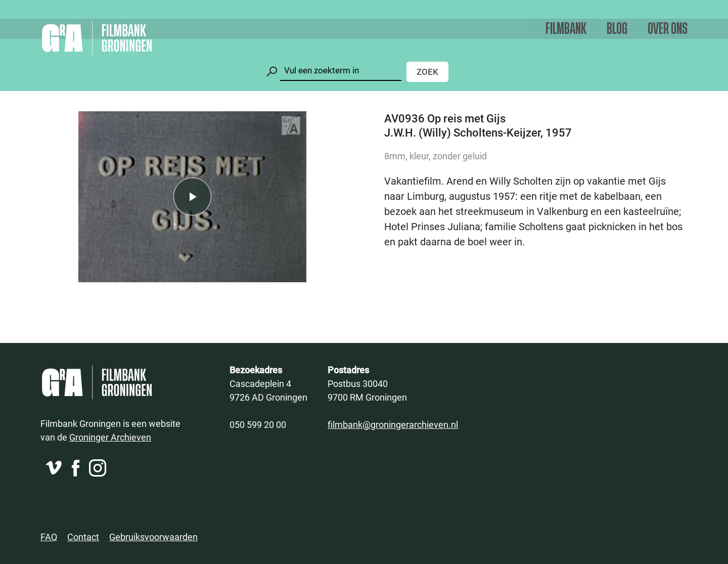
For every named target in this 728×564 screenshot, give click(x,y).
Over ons (668, 29)
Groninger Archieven (110, 437)
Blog (617, 29)
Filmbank (566, 29)
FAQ (49, 537)
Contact (83, 537)
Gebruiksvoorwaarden (153, 537)
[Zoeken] (341, 71)
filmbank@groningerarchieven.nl (393, 424)
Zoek (427, 72)
